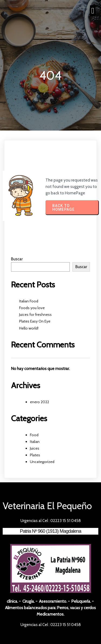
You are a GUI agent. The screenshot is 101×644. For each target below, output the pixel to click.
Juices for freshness (35, 314)
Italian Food (29, 301)
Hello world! (29, 328)
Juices (35, 448)
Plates (35, 455)
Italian (35, 442)
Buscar (17, 259)
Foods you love (32, 308)
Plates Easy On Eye (35, 321)
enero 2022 (39, 402)
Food (34, 435)
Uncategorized (42, 462)
